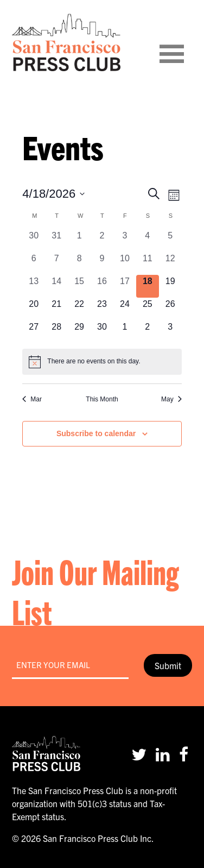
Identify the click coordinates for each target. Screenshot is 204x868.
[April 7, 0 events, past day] (56, 263)
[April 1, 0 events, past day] (79, 241)
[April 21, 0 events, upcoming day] (56, 309)
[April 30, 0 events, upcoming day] (102, 332)
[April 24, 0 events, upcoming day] (125, 309)
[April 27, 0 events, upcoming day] (34, 332)
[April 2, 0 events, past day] (102, 241)
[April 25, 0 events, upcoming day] (148, 309)
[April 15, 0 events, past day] (79, 286)
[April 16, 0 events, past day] (102, 286)
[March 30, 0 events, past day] (34, 241)
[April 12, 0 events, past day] (170, 263)
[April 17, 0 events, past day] (125, 286)
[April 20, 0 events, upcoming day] (34, 309)
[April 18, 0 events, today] (148, 286)
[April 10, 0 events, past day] (125, 263)
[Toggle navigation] (185, 42)
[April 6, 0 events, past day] (34, 263)
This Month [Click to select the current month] (102, 399)
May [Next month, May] (171, 399)
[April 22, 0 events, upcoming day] (79, 309)
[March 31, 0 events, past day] (56, 241)
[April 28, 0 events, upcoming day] (56, 332)
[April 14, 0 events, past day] (56, 286)
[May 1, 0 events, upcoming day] (125, 332)
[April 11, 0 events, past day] (148, 263)
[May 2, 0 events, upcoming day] (148, 332)
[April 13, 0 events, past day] (34, 286)
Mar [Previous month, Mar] (32, 399)
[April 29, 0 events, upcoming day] (79, 332)
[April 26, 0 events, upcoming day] (170, 309)
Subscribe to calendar (96, 433)
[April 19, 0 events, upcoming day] (170, 286)
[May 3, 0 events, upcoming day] (170, 332)
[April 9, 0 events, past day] (102, 263)
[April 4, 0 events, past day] (148, 241)
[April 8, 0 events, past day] (79, 263)
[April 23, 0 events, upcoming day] (102, 309)
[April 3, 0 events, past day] (125, 241)
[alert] (102, 362)
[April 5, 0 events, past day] (170, 241)
